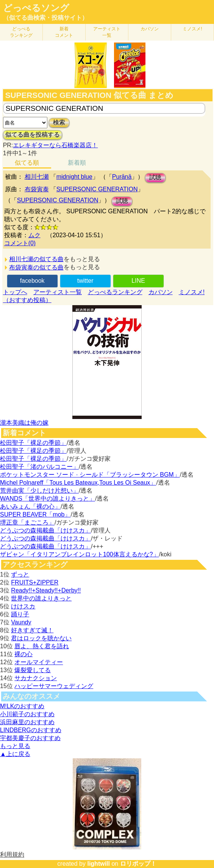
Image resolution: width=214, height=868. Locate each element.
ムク (34, 235)
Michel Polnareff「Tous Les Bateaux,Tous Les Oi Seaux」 (78, 483)
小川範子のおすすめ (27, 714)
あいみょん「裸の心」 (30, 506)
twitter (85, 281)
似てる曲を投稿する (33, 135)
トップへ (15, 292)
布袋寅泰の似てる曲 (36, 267)
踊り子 (20, 614)
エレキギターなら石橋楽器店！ (55, 145)
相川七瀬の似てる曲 (36, 259)
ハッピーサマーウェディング (54, 686)
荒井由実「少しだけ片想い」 (39, 491)
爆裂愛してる (33, 670)
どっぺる (21, 32)
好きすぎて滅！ (32, 630)
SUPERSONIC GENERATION (97, 189)
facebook (32, 281)
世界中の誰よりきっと (41, 598)
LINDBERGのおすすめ (31, 730)
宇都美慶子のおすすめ (30, 738)
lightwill (98, 864)
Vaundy (21, 622)
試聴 (155, 177)
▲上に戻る (15, 754)
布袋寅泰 (37, 189)
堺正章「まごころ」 (27, 522)
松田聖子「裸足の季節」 (33, 443)
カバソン (150, 29)
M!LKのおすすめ (22, 706)
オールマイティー (39, 662)
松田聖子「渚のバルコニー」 (39, 467)
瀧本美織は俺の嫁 (24, 423)
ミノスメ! (192, 29)
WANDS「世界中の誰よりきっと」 (48, 499)
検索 (59, 122)
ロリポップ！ (138, 864)
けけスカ (23, 606)
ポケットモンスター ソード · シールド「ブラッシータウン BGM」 (90, 475)
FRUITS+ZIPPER (35, 582)
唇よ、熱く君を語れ (42, 646)
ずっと (20, 574)
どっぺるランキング (115, 292)
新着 (64, 32)
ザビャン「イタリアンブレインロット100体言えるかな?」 (80, 554)
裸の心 (23, 654)
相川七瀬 (37, 177)
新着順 (77, 163)
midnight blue (74, 177)
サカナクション (36, 678)
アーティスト (107, 32)
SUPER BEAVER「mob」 (35, 514)
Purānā (122, 177)
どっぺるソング (36, 8)
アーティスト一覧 (58, 292)
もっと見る (15, 746)
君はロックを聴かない (41, 638)
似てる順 (27, 163)
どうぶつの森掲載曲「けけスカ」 (45, 530)
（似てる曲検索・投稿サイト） (45, 18)
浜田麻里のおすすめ (27, 722)
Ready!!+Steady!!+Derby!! (46, 590)
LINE (138, 281)
